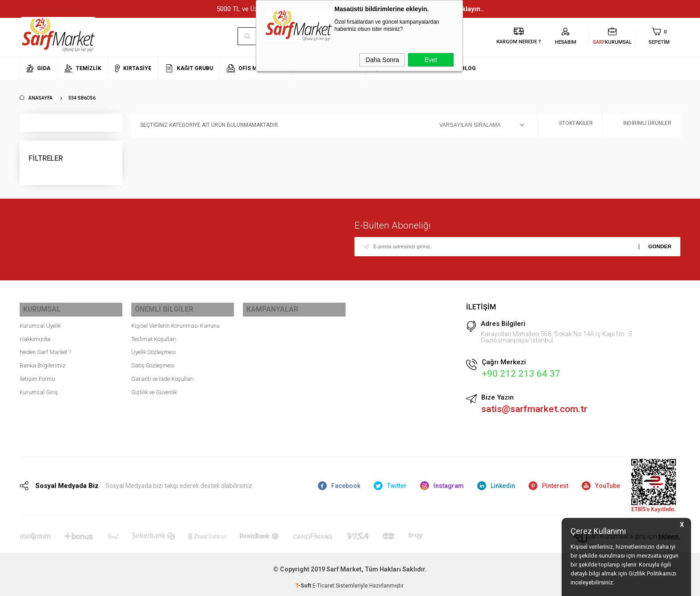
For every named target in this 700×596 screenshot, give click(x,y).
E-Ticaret (323, 585)
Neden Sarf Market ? (45, 348)
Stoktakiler (570, 125)
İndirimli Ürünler (641, 125)
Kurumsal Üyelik (40, 322)
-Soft (304, 585)
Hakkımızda (35, 335)
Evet (431, 60)
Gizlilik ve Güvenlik (154, 388)
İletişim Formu (37, 375)
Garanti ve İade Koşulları (162, 375)
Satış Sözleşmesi (153, 361)
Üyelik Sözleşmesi (154, 348)
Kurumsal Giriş (39, 388)
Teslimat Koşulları (154, 335)
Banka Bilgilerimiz (43, 361)
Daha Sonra (382, 60)
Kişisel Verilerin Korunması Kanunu (175, 322)
